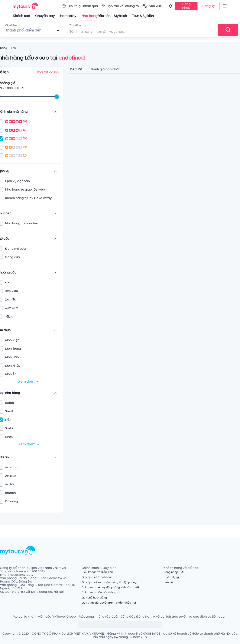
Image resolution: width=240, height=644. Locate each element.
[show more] (55, 112)
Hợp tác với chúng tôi (121, 6)
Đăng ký (209, 6)
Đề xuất (76, 69)
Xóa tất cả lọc (48, 72)
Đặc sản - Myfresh (112, 16)
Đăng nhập (186, 6)
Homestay (68, 16)
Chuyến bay (45, 16)
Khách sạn (21, 16)
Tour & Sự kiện (143, 16)
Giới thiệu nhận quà (80, 6)
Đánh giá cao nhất (105, 69)
